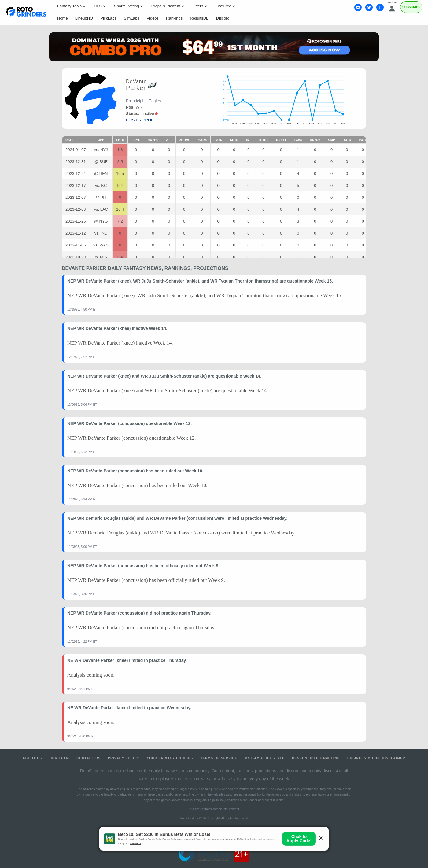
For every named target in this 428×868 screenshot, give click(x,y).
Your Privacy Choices (170, 758)
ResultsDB (199, 18)
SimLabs (132, 18)
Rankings (174, 18)
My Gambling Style (265, 758)
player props (141, 120)
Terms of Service (219, 758)
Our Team (59, 758)
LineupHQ (84, 18)
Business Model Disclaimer (376, 758)
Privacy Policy (124, 758)
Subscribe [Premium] (411, 7)
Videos (153, 18)
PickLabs (108, 18)
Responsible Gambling (316, 758)
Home (63, 18)
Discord (223, 18)
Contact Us (89, 758)
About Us (32, 758)
